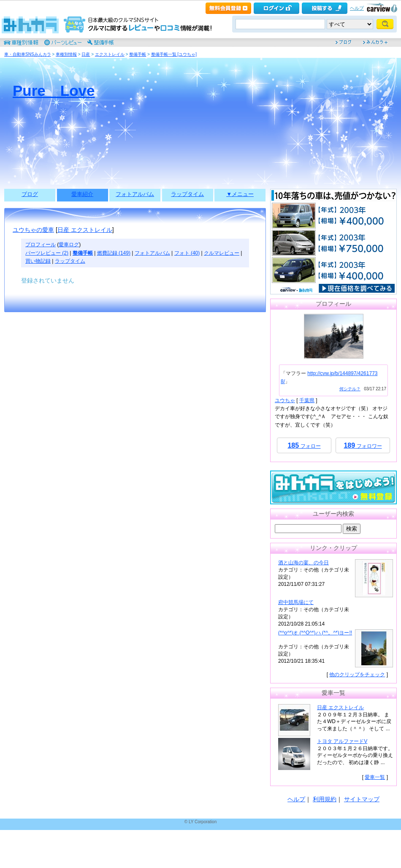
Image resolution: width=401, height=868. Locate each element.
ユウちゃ (285, 400)
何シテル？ (350, 389)
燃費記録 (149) (114, 253)
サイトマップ (362, 799)
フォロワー (363, 445)
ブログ (30, 194)
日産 (86, 54)
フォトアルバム (135, 194)
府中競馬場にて (296, 602)
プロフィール (41, 245)
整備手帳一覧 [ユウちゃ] (174, 54)
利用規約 (325, 799)
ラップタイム (187, 194)
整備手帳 (138, 54)
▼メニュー (240, 194)
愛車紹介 (82, 194)
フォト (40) (187, 253)
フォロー (304, 445)
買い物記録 (38, 261)
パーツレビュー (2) (47, 253)
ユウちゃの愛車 (33, 230)
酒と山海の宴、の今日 (303, 563)
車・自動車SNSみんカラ (28, 54)
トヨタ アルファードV (342, 741)
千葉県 (307, 400)
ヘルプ (357, 8)
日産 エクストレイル (85, 230)
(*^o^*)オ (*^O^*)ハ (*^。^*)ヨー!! (315, 633)
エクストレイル (110, 54)
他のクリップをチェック (357, 675)
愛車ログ (69, 245)
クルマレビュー (222, 253)
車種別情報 (66, 54)
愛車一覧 (375, 777)
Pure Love (54, 91)
